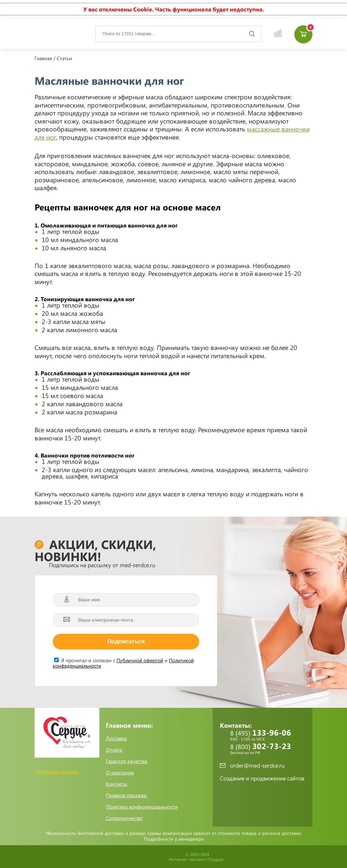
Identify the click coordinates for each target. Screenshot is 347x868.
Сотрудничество (124, 818)
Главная (43, 58)
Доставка (116, 738)
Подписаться (126, 641)
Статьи (64, 58)
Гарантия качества (126, 761)
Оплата (114, 750)
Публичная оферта (56, 771)
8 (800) (268, 749)
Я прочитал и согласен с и (123, 663)
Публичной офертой (140, 660)
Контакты (116, 784)
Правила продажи (126, 795)
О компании (120, 773)
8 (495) (268, 735)
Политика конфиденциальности (142, 807)
